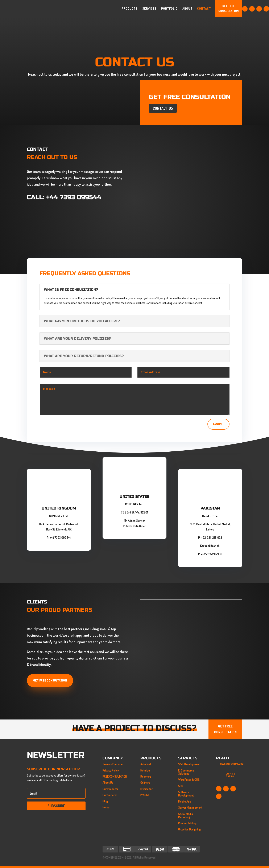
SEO (181, 786)
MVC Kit (145, 795)
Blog (105, 801)
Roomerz (146, 776)
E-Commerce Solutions (186, 772)
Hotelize (145, 770)
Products (130, 8)
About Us (108, 783)
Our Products (110, 789)
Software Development (186, 794)
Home (106, 807)
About (187, 8)
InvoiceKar (146, 789)
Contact (204, 8)
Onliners (145, 783)
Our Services (110, 795)
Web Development (189, 764)
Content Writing (187, 823)
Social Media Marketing (186, 815)
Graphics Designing (189, 829)
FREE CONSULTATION (115, 776)
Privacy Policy (111, 770)
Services (149, 8)
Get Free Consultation (50, 680)
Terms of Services (113, 764)
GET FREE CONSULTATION (229, 8)
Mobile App (185, 801)
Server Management (190, 807)
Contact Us (163, 108)
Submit (218, 424)
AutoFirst (146, 764)
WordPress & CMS (189, 780)
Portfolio (169, 8)
